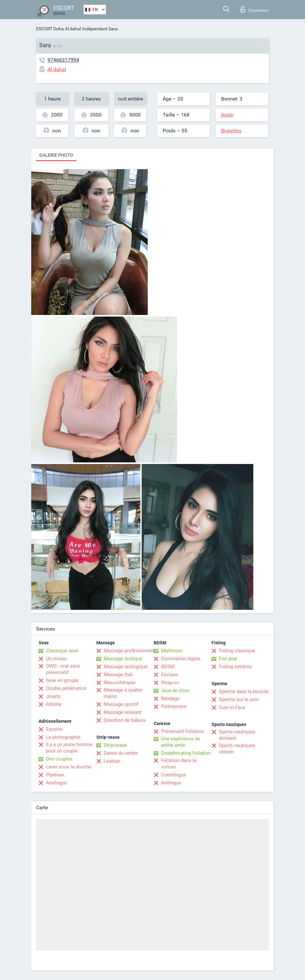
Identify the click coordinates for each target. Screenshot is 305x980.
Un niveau (56, 659)
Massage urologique (126, 667)
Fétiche (54, 704)
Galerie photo (56, 155)
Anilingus (171, 783)
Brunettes (231, 131)
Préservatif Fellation (182, 731)
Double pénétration (66, 688)
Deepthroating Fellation (186, 753)
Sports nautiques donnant (237, 735)
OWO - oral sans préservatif (63, 669)
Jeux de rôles (175, 691)
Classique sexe (62, 651)
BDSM (168, 667)
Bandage (170, 699)
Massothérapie (120, 683)
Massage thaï (118, 675)
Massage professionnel (129, 651)
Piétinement (174, 707)
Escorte (54, 729)
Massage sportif (121, 704)
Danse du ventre (121, 753)
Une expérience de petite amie (181, 742)
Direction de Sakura (125, 720)
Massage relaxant (123, 712)
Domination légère (181, 659)
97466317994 (63, 60)
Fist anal (228, 659)
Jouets (53, 696)
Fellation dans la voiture (179, 764)
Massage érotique (123, 659)
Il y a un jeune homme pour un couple (69, 748)
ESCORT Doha (50, 29)
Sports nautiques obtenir (237, 749)
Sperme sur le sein (239, 699)
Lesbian (112, 761)
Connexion (255, 9)
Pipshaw (55, 775)
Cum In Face (232, 707)
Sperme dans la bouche (244, 692)
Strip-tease (115, 745)
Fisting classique (237, 651)
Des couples (59, 759)
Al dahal (73, 29)
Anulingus (56, 783)
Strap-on (170, 683)
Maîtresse (172, 651)
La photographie (63, 737)
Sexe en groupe (62, 680)
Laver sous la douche (69, 767)
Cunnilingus (174, 775)
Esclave (169, 675)
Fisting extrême (235, 667)
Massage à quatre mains (123, 693)
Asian (227, 115)
